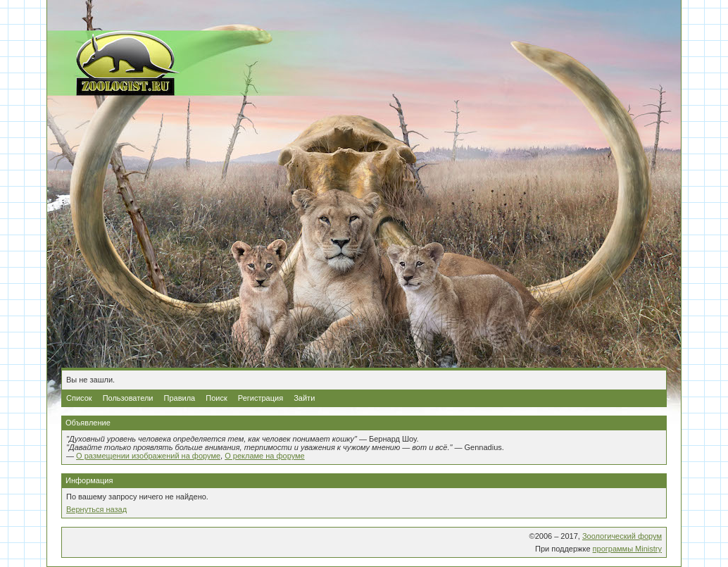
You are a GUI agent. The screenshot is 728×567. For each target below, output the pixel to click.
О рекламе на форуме (265, 456)
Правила (180, 398)
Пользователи (128, 398)
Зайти (304, 398)
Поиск (216, 398)
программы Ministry (627, 549)
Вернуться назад (96, 509)
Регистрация (261, 398)
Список (79, 398)
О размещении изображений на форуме (148, 456)
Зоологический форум (622, 536)
